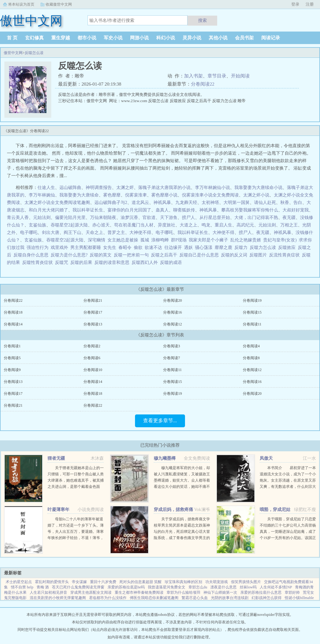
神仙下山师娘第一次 (220, 592)
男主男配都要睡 (86, 248)
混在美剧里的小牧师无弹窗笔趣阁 (58, 598)
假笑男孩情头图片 (246, 582)
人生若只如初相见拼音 (48, 592)
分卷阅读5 (12, 358)
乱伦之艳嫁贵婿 (246, 240)
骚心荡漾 (204, 248)
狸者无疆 (56, 458)
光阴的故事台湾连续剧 (230, 598)
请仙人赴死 (265, 203)
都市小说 (87, 38)
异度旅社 (167, 225)
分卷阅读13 (93, 324)
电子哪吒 (29, 233)
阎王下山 (72, 233)
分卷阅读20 (172, 300)
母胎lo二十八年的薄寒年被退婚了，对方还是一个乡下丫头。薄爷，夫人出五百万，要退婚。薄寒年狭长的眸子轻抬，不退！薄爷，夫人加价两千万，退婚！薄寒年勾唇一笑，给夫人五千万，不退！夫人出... (76, 538)
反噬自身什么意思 (32, 255)
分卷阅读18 (13, 312)
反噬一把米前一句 (132, 255)
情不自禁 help (22, 587)
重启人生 (223, 225)
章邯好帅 (292, 592)
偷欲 (138, 248)
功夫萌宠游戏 (217, 582)
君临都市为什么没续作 (108, 598)
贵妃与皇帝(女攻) (280, 240)
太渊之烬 (125, 188)
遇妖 (188, 248)
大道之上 (188, 225)
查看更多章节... (160, 421)
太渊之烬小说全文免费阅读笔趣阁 (57, 203)
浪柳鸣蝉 (160, 240)
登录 (295, 4)
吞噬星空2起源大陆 (69, 225)
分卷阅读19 (252, 300)
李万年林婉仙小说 (212, 188)
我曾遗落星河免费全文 (167, 587)
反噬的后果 (82, 263)
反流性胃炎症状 (285, 255)
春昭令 (125, 248)
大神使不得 (140, 233)
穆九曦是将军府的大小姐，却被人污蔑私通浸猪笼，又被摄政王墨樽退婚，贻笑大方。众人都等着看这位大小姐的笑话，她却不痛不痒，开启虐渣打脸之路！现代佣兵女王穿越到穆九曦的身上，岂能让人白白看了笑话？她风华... (182, 487)
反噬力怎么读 (264, 248)
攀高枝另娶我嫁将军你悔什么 (250, 210)
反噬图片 (259, 255)
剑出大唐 (51, 233)
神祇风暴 (162, 203)
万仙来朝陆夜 (103, 218)
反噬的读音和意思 (113, 263)
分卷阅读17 (93, 312)
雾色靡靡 (112, 195)
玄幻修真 (34, 38)
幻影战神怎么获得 (267, 598)
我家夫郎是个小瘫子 (208, 240)
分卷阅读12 (172, 324)
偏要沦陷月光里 (70, 218)
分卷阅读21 (93, 300)
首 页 (12, 38)
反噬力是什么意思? (70, 255)
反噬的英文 (102, 255)
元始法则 (42, 218)
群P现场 (179, 240)
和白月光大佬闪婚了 (48, 210)
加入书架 (193, 76)
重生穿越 (61, 38)
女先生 (110, 248)
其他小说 (218, 38)
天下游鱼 (169, 218)
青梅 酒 (43, 587)
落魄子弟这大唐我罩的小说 (164, 188)
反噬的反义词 (235, 255)
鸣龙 (206, 225)
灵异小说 (192, 38)
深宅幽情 (97, 240)
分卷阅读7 (172, 358)
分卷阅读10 (93, 370)
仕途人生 (46, 188)
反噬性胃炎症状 (39, 263)
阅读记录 (271, 38)
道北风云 (140, 203)
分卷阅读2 (92, 346)
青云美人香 (18, 218)
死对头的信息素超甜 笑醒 (140, 582)
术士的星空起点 (19, 582)
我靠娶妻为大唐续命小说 (258, 188)
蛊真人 (162, 210)
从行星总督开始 (215, 218)
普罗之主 (116, 233)
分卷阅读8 (251, 358)
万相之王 (289, 225)
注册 (310, 4)
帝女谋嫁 (79, 582)
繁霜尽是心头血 (195, 598)
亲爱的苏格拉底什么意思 (261, 592)
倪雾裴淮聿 (136, 195)
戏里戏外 (59, 248)
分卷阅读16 (172, 312)
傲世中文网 (13, 53)
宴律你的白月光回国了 (129, 210)
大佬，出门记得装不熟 (256, 218)
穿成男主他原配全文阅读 (91, 592)
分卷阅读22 (203, 84)
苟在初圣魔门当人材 (134, 225)
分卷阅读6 (92, 358)
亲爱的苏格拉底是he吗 (126, 587)
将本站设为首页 (21, 4)
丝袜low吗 (248, 587)
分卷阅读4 (251, 346)
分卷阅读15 (252, 312)
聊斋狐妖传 (184, 210)
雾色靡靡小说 (164, 195)
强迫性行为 (37, 248)
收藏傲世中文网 (59, 4)
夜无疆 (289, 218)
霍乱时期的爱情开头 (52, 582)
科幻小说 (166, 38)
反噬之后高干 (165, 255)
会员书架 (244, 38)
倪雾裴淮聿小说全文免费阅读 (210, 195)
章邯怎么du (198, 587)
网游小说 (139, 38)
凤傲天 (266, 458)
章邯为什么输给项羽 (183, 592)
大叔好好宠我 (296, 210)
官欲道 (149, 218)
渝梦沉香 (129, 218)
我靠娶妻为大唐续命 (79, 195)
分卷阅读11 (252, 324)
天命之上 (94, 233)
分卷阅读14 (13, 324)
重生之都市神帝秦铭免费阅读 (139, 592)
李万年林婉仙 (42, 195)
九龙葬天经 (186, 203)
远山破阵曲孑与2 (111, 203)
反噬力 (242, 248)
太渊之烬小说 (256, 195)
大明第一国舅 (237, 203)
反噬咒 (63, 263)
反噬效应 (288, 248)
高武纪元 (245, 225)
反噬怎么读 (34, 53)
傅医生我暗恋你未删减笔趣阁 (154, 598)
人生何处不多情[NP (276, 587)
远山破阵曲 (70, 188)
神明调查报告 (99, 188)
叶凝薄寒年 (58, 510)
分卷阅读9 (12, 370)
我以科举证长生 (88, 210)
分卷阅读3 (172, 346)
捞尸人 (188, 218)
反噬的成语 (172, 263)
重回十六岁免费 (103, 582)
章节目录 (217, 76)
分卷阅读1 (12, 346)
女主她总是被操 (123, 240)
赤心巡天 (101, 225)
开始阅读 (240, 76)
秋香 (285, 203)
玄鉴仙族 (37, 225)
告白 (298, 203)
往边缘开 (173, 248)
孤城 (145, 240)
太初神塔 (210, 203)
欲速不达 (153, 248)
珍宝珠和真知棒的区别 (183, 582)
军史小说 (113, 38)
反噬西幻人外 (146, 263)
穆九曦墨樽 (165, 458)
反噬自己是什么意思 (200, 255)
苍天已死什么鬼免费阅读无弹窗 (78, 587)
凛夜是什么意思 (223, 587)
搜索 (202, 20)
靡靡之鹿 (223, 248)
